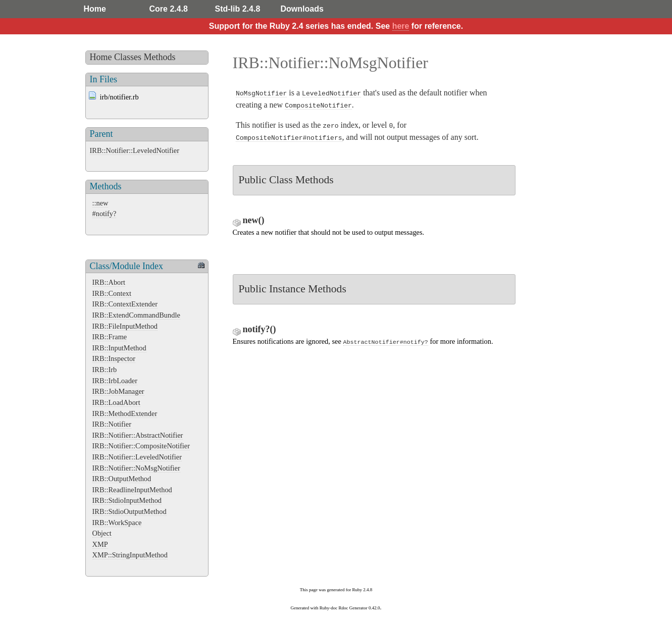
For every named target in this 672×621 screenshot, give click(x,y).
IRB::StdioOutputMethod (130, 511)
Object (102, 533)
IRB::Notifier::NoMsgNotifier (136, 468)
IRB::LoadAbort (116, 402)
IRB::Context (112, 293)
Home (95, 9)
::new (100, 203)
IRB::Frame (110, 337)
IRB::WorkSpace (117, 523)
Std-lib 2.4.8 (238, 9)
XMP (100, 544)
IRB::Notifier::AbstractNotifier (138, 435)
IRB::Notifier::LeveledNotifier (135, 150)
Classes (128, 57)
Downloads (302, 9)
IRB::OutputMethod (122, 479)
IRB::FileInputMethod (125, 326)
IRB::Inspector (114, 358)
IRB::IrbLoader (115, 381)
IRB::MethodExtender (125, 413)
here (401, 26)
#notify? (105, 214)
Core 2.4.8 (169, 9)
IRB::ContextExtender (125, 304)
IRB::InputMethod (119, 348)
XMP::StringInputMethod (130, 555)
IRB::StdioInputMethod (127, 500)
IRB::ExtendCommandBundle (136, 315)
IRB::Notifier (112, 424)
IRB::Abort (109, 282)
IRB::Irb (105, 370)
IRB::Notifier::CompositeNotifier (141, 446)
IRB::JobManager (118, 391)
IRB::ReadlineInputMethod (132, 490)
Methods (160, 57)
